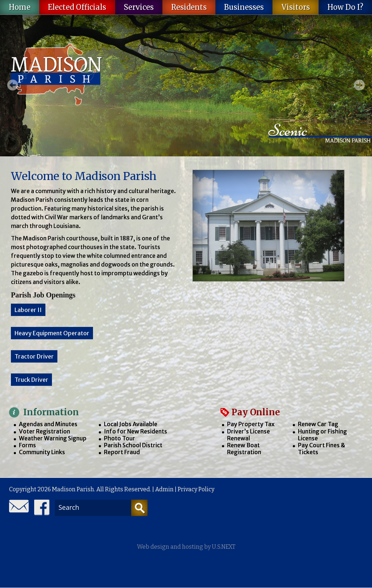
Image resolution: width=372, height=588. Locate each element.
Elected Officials (77, 7)
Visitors (296, 7)
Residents (189, 7)
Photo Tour (120, 438)
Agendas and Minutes (48, 424)
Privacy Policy (196, 489)
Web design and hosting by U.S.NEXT (186, 547)
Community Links (42, 452)
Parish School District (133, 445)
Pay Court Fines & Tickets (322, 449)
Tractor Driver (34, 356)
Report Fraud (122, 452)
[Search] (139, 508)
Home (20, 7)
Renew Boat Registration (244, 449)
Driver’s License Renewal (248, 435)
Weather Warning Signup (53, 438)
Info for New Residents (136, 431)
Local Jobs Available (131, 424)
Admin (164, 489)
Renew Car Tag (318, 424)
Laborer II (28, 310)
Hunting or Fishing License (322, 435)
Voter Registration (45, 431)
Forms (27, 445)
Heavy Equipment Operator (52, 333)
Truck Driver (31, 380)
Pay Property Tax (251, 424)
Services (139, 7)
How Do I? (345, 7)
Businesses (244, 7)
